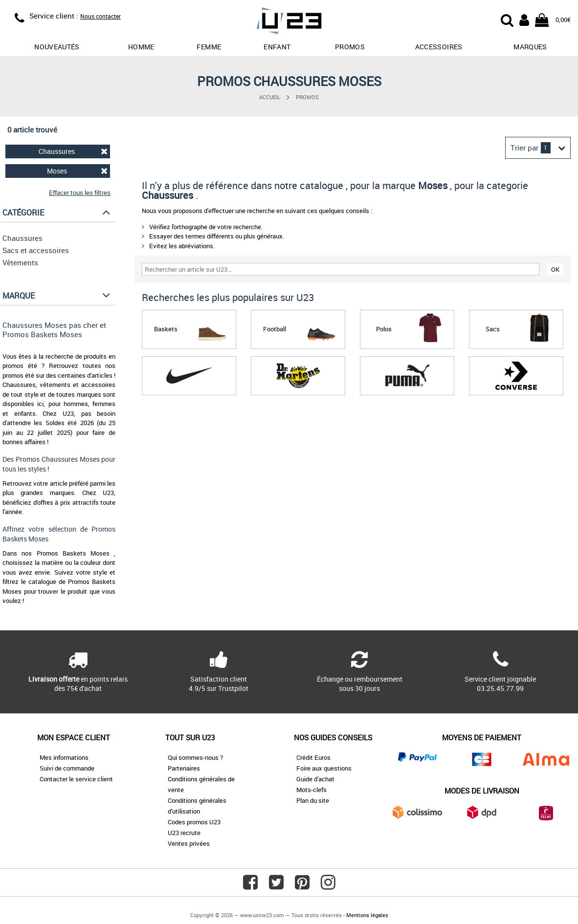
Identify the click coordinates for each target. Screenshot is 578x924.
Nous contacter (100, 16)
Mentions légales (367, 915)
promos (350, 47)
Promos (307, 97)
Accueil (270, 97)
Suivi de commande (67, 768)
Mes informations (64, 757)
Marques (530, 47)
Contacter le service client (76, 779)
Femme (209, 47)
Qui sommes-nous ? (195, 757)
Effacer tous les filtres (80, 193)
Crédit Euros (313, 757)
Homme (141, 47)
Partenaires (184, 768)
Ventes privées (189, 843)
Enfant (277, 47)
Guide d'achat (315, 779)
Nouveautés (57, 47)
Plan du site (313, 800)
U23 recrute (184, 833)
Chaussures (73, 151)
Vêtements (20, 262)
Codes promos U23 (194, 822)
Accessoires (439, 47)
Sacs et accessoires (36, 250)
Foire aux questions (324, 768)
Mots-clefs (311, 790)
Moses (78, 171)
